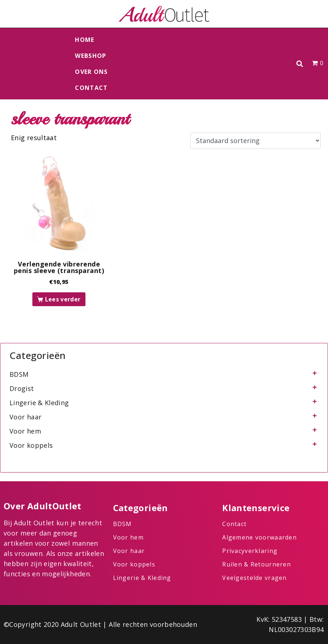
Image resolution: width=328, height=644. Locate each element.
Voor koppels (31, 445)
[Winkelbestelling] (255, 141)
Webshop (91, 56)
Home (85, 40)
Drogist (22, 388)
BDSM (19, 374)
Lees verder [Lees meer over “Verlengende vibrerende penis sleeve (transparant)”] (63, 299)
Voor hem (25, 431)
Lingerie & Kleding (39, 403)
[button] (299, 64)
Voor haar (25, 417)
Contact (91, 88)
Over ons (91, 72)
